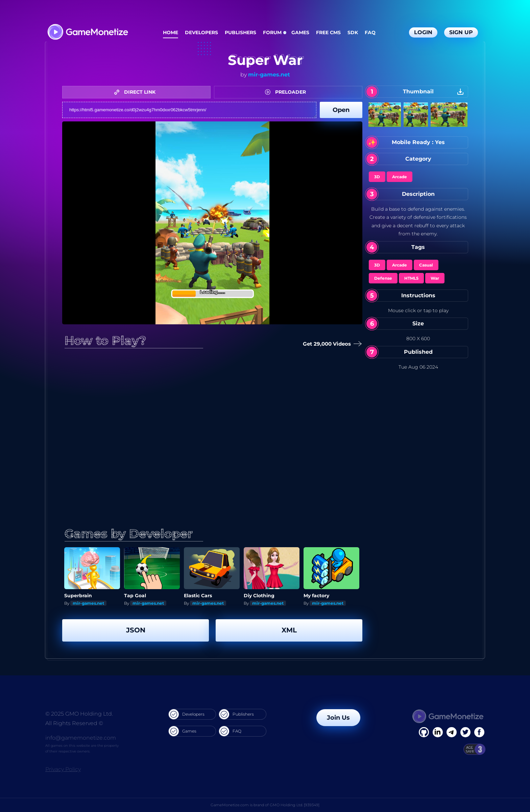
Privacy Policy (63, 769)
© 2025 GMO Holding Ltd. (79, 714)
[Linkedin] (452, 732)
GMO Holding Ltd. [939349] (295, 805)
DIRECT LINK (137, 92)
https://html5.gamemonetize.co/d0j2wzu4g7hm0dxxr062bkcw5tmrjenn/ (189, 110)
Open (341, 110)
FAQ (370, 32)
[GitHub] (479, 732)
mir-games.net (269, 75)
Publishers (240, 32)
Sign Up (461, 32)
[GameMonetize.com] (87, 33)
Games (300, 32)
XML (289, 630)
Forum (272, 32)
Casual (426, 265)
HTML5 (411, 278)
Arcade (400, 177)
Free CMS (328, 32)
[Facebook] (424, 732)
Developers (201, 32)
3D (377, 177)
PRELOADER (287, 92)
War (435, 278)
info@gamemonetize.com (81, 738)
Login (423, 32)
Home (171, 32)
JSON (136, 630)
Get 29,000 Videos (330, 344)
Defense (383, 278)
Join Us (338, 718)
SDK (353, 32)
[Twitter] (465, 732)
